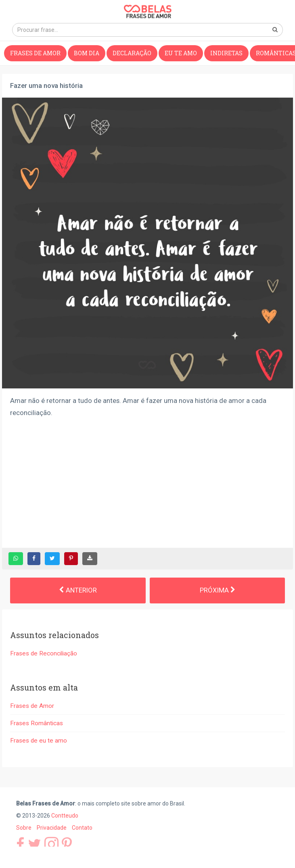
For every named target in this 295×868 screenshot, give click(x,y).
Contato (82, 828)
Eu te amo (181, 53)
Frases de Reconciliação (44, 653)
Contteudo (65, 816)
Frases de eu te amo (39, 741)
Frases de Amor (35, 53)
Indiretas (226, 53)
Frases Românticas (37, 723)
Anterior (78, 590)
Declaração (132, 53)
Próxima (217, 590)
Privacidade (52, 828)
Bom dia (87, 53)
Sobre (24, 828)
